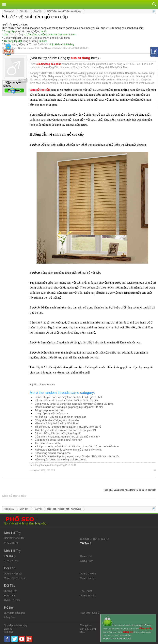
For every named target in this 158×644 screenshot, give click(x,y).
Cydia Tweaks (12, 600)
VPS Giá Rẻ (11, 543)
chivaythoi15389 (71, 48)
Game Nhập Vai (13, 574)
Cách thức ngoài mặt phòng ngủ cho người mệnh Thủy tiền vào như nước (77, 456)
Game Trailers (88, 595)
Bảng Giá (9, 617)
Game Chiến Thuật (15, 578)
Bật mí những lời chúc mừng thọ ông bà (58, 433)
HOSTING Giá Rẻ (14, 538)
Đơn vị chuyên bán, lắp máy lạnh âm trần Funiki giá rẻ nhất (68, 397)
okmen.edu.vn (47, 384)
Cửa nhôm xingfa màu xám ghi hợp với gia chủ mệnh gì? (67, 437)
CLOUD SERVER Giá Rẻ (94, 539)
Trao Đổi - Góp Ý (90, 613)
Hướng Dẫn (11, 591)
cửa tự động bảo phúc (49, 64)
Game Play (86, 561)
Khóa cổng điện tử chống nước (53, 453)
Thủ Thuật (86, 591)
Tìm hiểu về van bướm (48, 443)
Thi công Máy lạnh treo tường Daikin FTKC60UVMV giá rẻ (68, 427)
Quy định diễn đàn (14, 613)
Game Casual (88, 574)
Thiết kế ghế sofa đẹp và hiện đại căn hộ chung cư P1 (65, 430)
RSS (83, 632)
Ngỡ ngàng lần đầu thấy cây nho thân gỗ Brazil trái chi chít (68, 450)
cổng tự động (30, 41)
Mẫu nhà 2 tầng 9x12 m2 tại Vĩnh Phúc (57, 423)
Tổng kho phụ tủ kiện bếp (49, 410)
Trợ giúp (9, 632)
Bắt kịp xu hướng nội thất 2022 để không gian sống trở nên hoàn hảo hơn (77, 446)
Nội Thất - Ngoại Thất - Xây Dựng (34, 48)
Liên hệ (8, 629)
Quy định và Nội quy (16, 625)
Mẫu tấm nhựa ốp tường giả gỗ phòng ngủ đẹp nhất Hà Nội (69, 407)
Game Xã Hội (88, 578)
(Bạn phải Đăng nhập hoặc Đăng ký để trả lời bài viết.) (130, 490)
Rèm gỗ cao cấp (40, 90)
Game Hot (86, 556)
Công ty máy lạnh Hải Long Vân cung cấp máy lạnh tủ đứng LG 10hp (74, 404)
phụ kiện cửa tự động (28, 31)
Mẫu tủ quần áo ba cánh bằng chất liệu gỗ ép (61, 460)
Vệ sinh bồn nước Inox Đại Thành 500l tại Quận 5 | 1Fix (66, 400)
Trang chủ (86, 625)
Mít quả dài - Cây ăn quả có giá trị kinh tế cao (61, 417)
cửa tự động (16, 34)
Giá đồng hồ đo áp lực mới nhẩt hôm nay (58, 440)
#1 (155, 470)
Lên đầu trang (88, 629)
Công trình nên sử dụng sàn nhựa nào (57, 420)
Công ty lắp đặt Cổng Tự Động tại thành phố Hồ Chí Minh (37, 38)
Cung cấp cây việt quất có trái (52, 413)
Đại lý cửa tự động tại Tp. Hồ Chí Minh (26, 44)
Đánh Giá (9, 595)
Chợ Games (11, 561)
